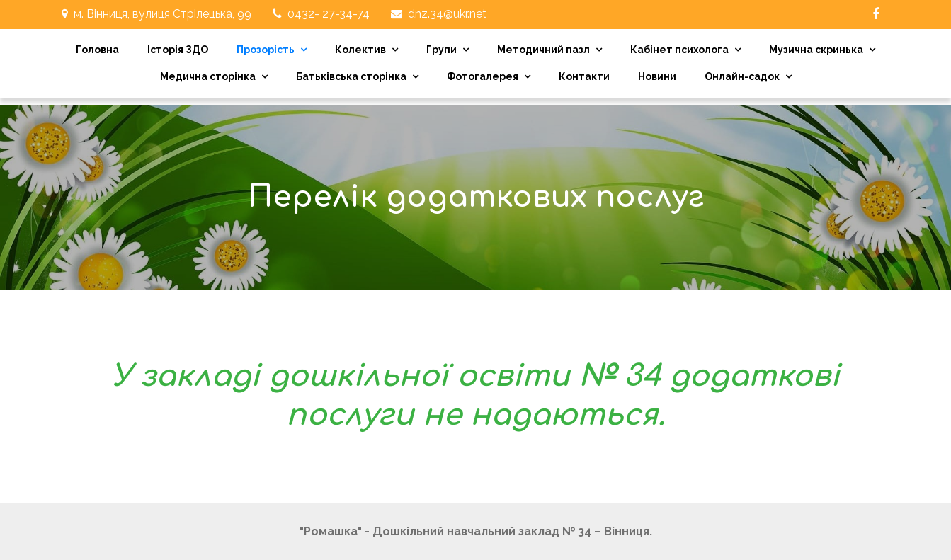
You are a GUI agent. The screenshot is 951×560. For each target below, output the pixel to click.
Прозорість (266, 50)
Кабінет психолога (679, 50)
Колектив (360, 50)
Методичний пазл (543, 50)
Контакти (584, 76)
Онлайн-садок (742, 76)
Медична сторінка (208, 76)
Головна (97, 50)
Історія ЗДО (178, 50)
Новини (657, 76)
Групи (442, 50)
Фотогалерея (483, 76)
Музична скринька (816, 50)
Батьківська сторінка (351, 76)
